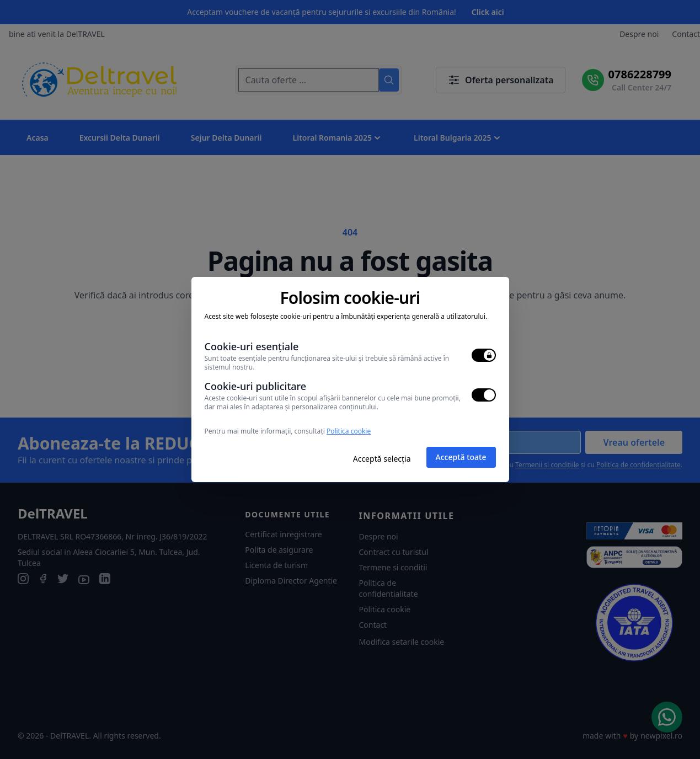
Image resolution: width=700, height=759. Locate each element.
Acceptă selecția (382, 459)
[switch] (484, 355)
